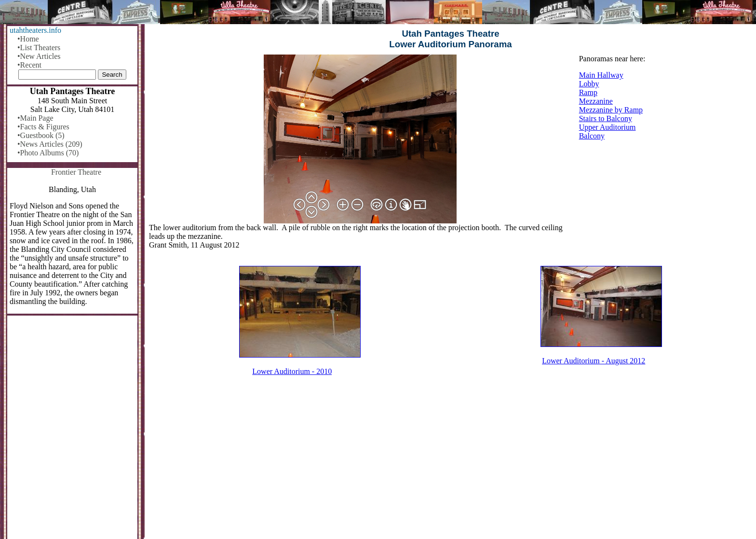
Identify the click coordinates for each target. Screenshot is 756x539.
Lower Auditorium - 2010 (292, 371)
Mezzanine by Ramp (611, 110)
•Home (28, 39)
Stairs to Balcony (606, 118)
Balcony (592, 136)
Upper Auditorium (607, 127)
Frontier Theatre (76, 172)
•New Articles (39, 56)
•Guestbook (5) (41, 135)
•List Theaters (39, 48)
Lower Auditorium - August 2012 (594, 361)
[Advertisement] (451, 464)
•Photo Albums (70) (48, 153)
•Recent (29, 65)
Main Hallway (601, 75)
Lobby (589, 84)
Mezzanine (596, 101)
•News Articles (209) (50, 144)
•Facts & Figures (43, 127)
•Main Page (35, 118)
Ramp (588, 92)
